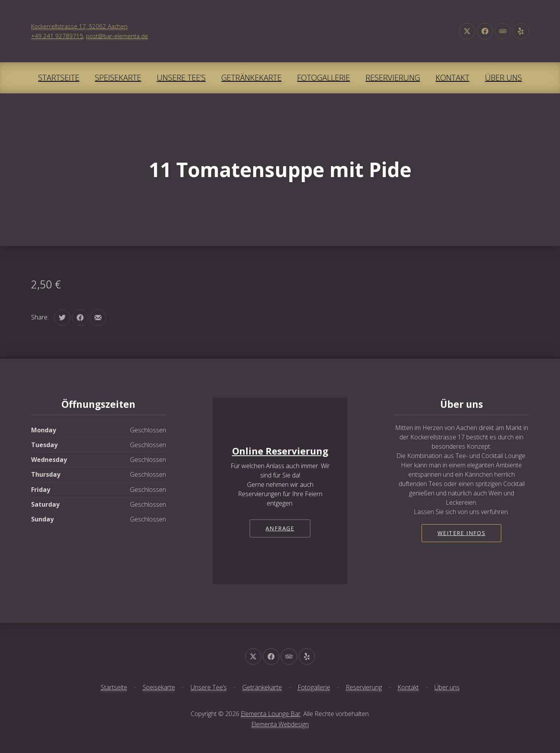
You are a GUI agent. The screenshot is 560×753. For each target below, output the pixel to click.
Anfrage (280, 528)
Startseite (59, 78)
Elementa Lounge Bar (271, 714)
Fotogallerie (324, 78)
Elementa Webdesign (280, 724)
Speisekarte (118, 78)
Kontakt (452, 78)
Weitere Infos (461, 533)
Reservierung (393, 78)
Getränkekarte (251, 78)
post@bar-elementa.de (117, 36)
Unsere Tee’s (181, 78)
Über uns (503, 78)
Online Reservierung (280, 451)
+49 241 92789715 (57, 36)
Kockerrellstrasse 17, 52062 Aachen (79, 26)
